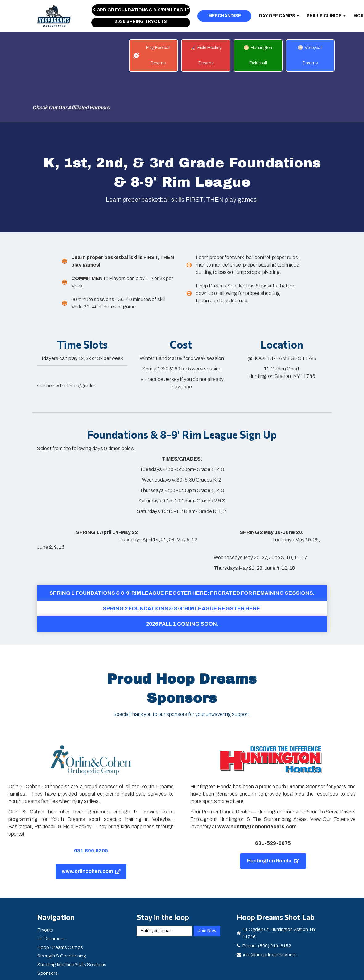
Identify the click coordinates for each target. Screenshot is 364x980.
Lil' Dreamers (51, 896)
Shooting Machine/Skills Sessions (72, 922)
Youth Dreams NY (56, 948)
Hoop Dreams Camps (60, 904)
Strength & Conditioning (62, 913)
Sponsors (48, 930)
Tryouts (45, 887)
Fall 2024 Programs (58, 956)
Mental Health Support (60, 939)
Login (43, 965)
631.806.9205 (91, 808)
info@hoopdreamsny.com (270, 912)
